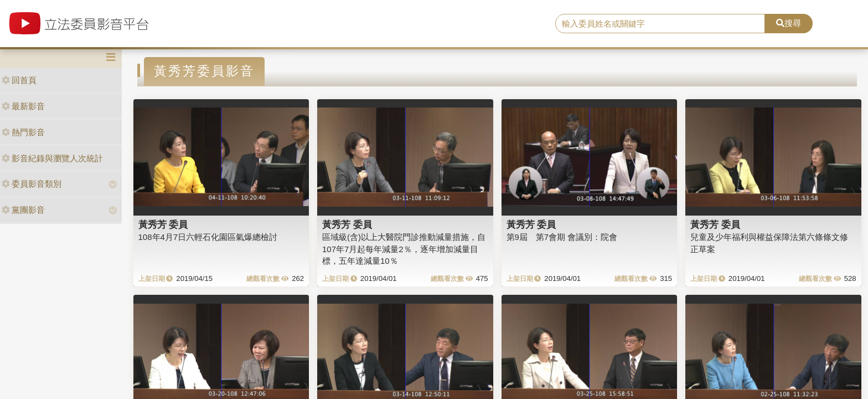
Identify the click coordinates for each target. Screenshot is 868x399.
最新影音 (23, 106)
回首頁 (19, 80)
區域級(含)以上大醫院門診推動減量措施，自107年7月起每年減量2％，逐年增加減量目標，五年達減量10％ (404, 249)
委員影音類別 (32, 184)
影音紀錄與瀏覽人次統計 (52, 158)
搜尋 (789, 23)
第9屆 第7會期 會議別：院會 (562, 237)
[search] (660, 24)
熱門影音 (23, 132)
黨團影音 (23, 210)
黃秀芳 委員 (163, 224)
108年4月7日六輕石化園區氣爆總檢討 (208, 237)
